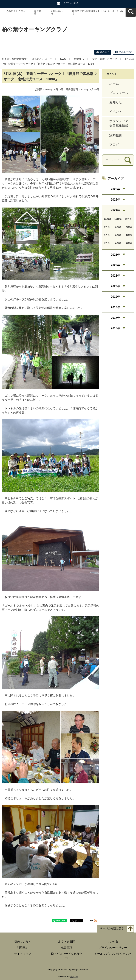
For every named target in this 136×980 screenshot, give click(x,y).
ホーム (114, 83)
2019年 (115, 297)
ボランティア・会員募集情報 (120, 123)
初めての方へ (23, 942)
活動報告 (79, 59)
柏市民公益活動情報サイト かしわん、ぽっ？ (27, 59)
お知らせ (116, 102)
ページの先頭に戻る (112, 929)
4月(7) (129, 235)
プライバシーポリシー (113, 948)
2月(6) (118, 243)
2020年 (115, 286)
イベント (116, 112)
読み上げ (105, 52)
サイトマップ (23, 954)
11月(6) (118, 219)
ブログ (114, 145)
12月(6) (107, 219)
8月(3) (118, 227)
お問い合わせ (57, 12)
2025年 (115, 200)
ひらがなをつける (70, 3)
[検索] (128, 160)
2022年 (115, 265)
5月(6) (118, 235)
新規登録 (38, 12)
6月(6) (107, 235)
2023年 (115, 255)
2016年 (115, 328)
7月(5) (129, 227)
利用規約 (23, 948)
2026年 (115, 189)
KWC (63, 59)
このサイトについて (15, 12)
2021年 (115, 276)
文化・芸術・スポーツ (105, 59)
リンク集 (113, 942)
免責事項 (67, 948)
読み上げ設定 (126, 52)
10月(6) (129, 219)
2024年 (115, 210)
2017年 (115, 318)
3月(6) (107, 243)
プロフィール (119, 93)
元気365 (74, 977)
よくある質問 (67, 942)
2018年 (115, 307)
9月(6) (107, 227)
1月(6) (129, 243)
